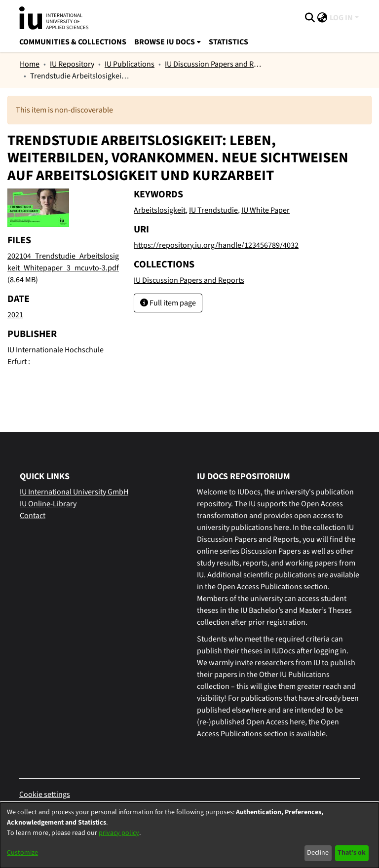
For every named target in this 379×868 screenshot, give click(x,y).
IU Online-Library (48, 504)
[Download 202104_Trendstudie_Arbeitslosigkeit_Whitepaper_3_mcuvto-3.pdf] (63, 268)
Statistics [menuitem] (228, 42)
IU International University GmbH (74, 492)
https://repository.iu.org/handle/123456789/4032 (216, 245)
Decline (318, 853)
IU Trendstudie (213, 210)
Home (30, 64)
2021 (15, 315)
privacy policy (119, 833)
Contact (33, 516)
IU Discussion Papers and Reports (214, 64)
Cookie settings (45, 794)
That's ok (352, 853)
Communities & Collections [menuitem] (73, 42)
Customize (22, 853)
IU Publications (130, 64)
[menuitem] (322, 18)
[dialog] (189, 835)
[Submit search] (310, 18)
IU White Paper (265, 210)
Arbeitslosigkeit (160, 210)
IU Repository (72, 64)
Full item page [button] (168, 303)
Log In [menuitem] (341, 18)
